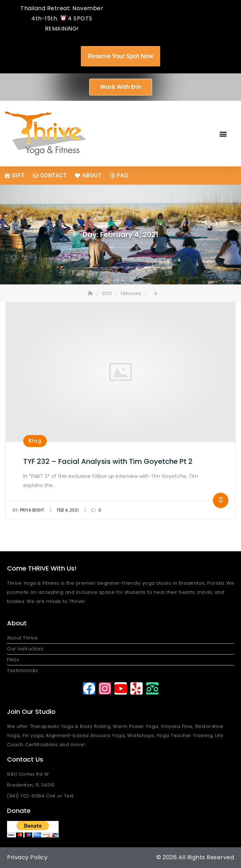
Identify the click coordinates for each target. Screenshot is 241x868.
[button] (223, 134)
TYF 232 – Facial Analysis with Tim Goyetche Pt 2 (108, 461)
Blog (35, 441)
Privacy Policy (27, 857)
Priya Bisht (28, 510)
